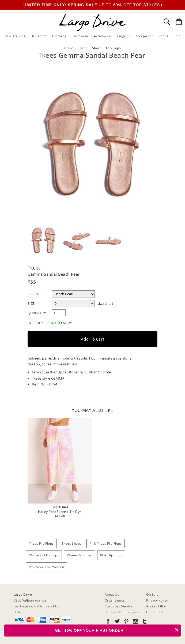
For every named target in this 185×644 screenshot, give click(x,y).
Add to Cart (93, 339)
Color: (34, 294)
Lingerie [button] (124, 36)
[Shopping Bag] (179, 21)
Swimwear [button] (80, 36)
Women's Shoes (80, 555)
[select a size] (73, 303)
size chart (105, 303)
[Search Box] (167, 22)
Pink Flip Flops (111, 555)
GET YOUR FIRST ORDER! (118, 630)
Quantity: (37, 313)
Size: (32, 303)
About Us (112, 594)
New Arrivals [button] (15, 36)
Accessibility (156, 606)
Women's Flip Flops (44, 555)
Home (69, 48)
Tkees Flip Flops (41, 543)
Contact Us (155, 612)
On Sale (152, 594)
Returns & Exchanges (121, 612)
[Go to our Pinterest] (126, 622)
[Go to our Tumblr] (144, 622)
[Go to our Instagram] (135, 622)
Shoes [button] (163, 36)
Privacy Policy (157, 600)
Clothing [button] (59, 36)
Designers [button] (39, 36)
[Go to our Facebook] (108, 622)
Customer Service (119, 606)
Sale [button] (177, 36)
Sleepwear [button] (144, 36)
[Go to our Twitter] (117, 622)
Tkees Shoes (71, 543)
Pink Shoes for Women (47, 567)
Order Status (115, 600)
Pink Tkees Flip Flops (106, 543)
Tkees (34, 268)
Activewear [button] (103, 36)
